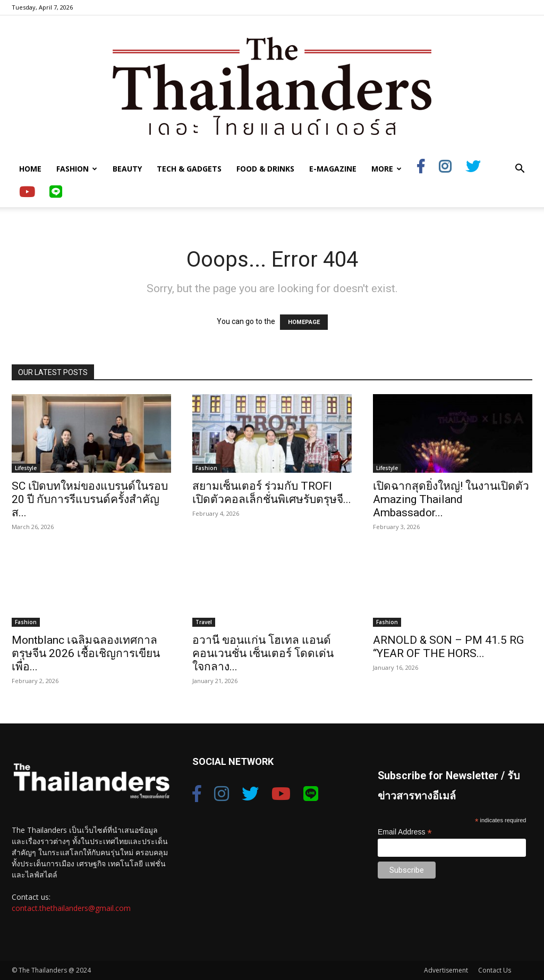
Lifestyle (26, 468)
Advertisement (446, 970)
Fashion (77, 169)
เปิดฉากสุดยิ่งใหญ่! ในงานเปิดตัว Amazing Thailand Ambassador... (451, 499)
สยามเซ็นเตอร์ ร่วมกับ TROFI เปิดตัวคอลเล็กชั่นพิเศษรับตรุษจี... (272, 493)
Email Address (405, 832)
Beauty (127, 169)
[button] (520, 170)
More (386, 169)
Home (30, 169)
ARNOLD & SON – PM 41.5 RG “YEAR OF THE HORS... (448, 647)
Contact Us (495, 970)
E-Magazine (333, 169)
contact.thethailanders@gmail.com (71, 908)
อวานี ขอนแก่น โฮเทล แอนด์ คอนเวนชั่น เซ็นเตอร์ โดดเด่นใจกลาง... (263, 653)
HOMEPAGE (304, 322)
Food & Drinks (265, 169)
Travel (204, 622)
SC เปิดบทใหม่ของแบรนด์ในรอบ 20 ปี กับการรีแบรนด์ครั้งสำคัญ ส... (90, 499)
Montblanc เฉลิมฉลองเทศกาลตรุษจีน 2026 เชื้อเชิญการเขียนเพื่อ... (86, 653)
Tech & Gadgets (189, 169)
